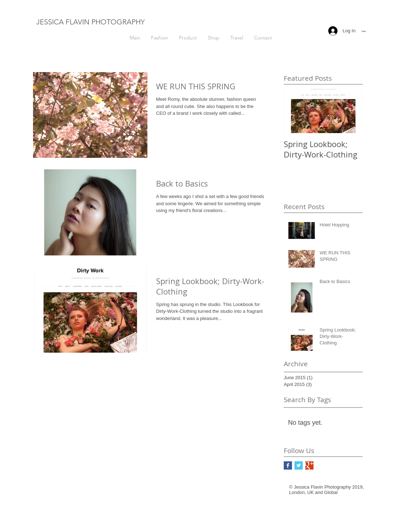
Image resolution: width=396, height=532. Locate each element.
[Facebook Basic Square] (288, 465)
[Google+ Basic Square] (309, 465)
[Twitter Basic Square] (299, 465)
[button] (368, 31)
